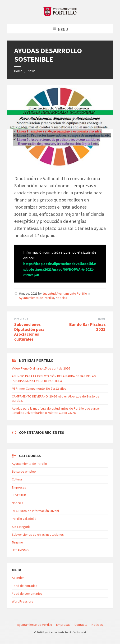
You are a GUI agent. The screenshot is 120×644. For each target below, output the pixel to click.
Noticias (61, 298)
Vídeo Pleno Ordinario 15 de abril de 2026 (41, 368)
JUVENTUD (19, 495)
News (32, 71)
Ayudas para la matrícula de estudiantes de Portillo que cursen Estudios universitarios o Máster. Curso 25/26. (56, 411)
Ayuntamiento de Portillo (37, 298)
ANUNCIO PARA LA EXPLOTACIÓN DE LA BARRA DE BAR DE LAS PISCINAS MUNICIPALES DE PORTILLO (54, 378)
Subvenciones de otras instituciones (38, 534)
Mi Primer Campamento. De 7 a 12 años (39, 388)
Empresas (19, 487)
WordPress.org (23, 601)
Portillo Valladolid (24, 519)
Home (18, 71)
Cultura (17, 479)
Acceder (18, 578)
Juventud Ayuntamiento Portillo (65, 293)
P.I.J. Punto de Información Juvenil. (36, 511)
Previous (21, 319)
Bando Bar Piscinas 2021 (87, 327)
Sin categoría (21, 527)
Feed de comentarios (27, 594)
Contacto (81, 625)
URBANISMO (20, 550)
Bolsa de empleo (24, 471)
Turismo (17, 542)
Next (102, 319)
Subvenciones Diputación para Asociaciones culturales (29, 332)
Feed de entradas (25, 586)
